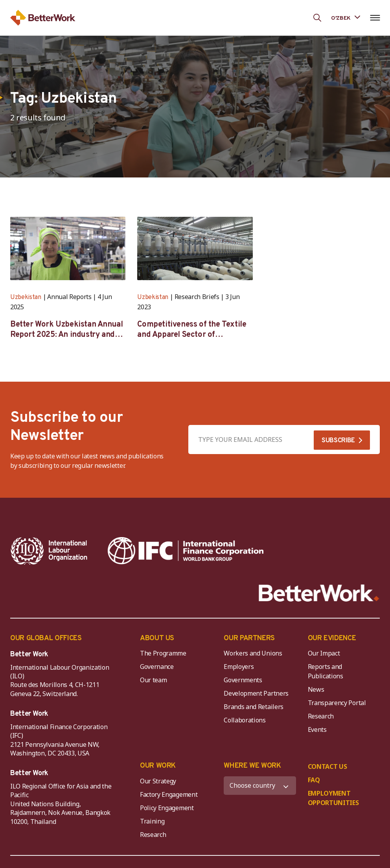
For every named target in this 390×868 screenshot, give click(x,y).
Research (321, 716)
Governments (243, 680)
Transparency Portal (337, 703)
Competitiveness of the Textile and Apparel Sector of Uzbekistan (192, 330)
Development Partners (256, 693)
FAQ (314, 780)
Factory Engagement (169, 794)
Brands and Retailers (254, 707)
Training (152, 821)
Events (317, 729)
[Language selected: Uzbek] (346, 18)
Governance (157, 667)
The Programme (163, 653)
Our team (153, 680)
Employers (239, 667)
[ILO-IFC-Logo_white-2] (49, 551)
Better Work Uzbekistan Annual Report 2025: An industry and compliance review (66, 330)
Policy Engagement (168, 808)
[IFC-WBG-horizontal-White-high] (186, 551)
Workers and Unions (253, 653)
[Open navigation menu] (375, 18)
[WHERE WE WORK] (260, 786)
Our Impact (324, 653)
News (316, 689)
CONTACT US (327, 766)
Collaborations (245, 720)
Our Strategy (158, 781)
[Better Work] (319, 593)
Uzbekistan (26, 297)
